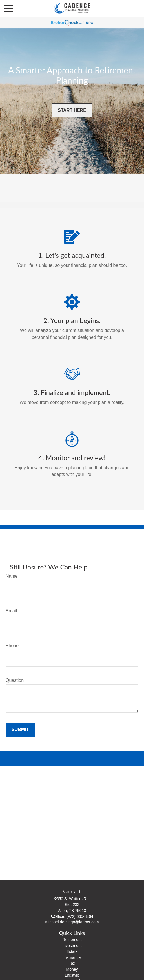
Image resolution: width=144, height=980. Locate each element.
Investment (72, 946)
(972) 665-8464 (80, 916)
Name (12, 576)
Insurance (72, 957)
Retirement (72, 940)
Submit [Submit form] (20, 729)
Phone (12, 646)
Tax (72, 963)
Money (72, 969)
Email (11, 611)
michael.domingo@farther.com (72, 922)
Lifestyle (72, 975)
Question (15, 680)
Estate (72, 951)
